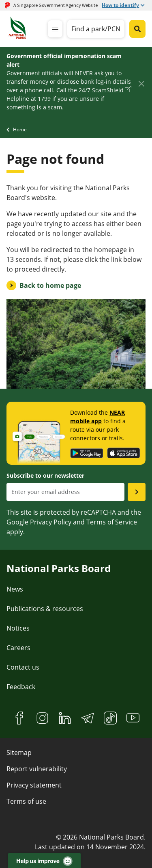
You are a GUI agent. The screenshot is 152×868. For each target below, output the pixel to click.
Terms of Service (112, 522)
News (15, 589)
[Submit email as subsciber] (137, 492)
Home (20, 129)
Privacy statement (34, 785)
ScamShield (108, 90)
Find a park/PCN (96, 29)
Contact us (23, 667)
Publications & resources (45, 609)
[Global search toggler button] (137, 29)
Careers (18, 648)
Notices (18, 628)
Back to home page (50, 285)
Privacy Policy (51, 522)
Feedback (21, 687)
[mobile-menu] (55, 29)
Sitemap (19, 753)
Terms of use (26, 801)
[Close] (141, 84)
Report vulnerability (37, 769)
